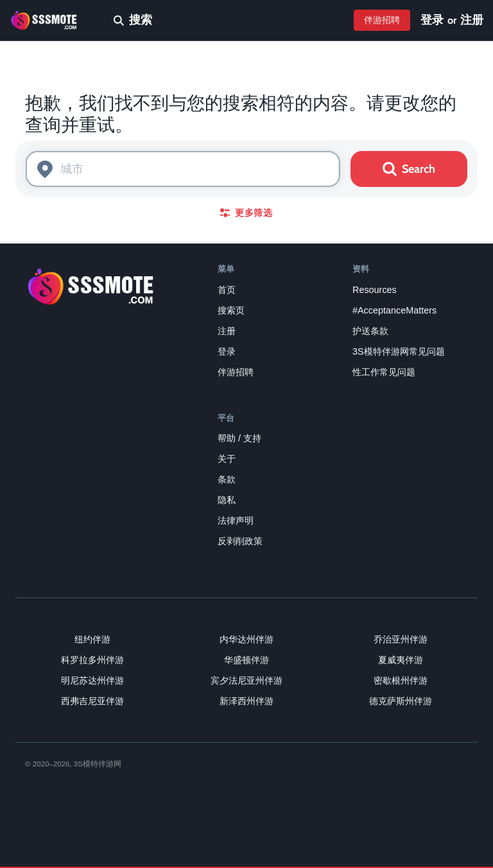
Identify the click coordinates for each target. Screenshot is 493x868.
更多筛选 (246, 213)
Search (409, 169)
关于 (227, 459)
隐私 (227, 500)
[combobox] (183, 169)
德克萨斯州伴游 (401, 701)
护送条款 (370, 331)
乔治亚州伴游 (401, 639)
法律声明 (236, 520)
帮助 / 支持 (239, 438)
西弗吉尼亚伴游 (92, 701)
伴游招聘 (382, 20)
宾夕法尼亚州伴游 (246, 680)
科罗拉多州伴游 (92, 660)
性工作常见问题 (384, 372)
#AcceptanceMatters (394, 310)
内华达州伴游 (246, 639)
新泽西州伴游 (246, 701)
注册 (472, 20)
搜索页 (231, 310)
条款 (227, 479)
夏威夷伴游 (401, 660)
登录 (432, 20)
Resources (375, 290)
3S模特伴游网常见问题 (399, 351)
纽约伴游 (92, 639)
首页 (227, 290)
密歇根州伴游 (401, 680)
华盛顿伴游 (246, 660)
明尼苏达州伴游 (92, 680)
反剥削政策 (240, 541)
